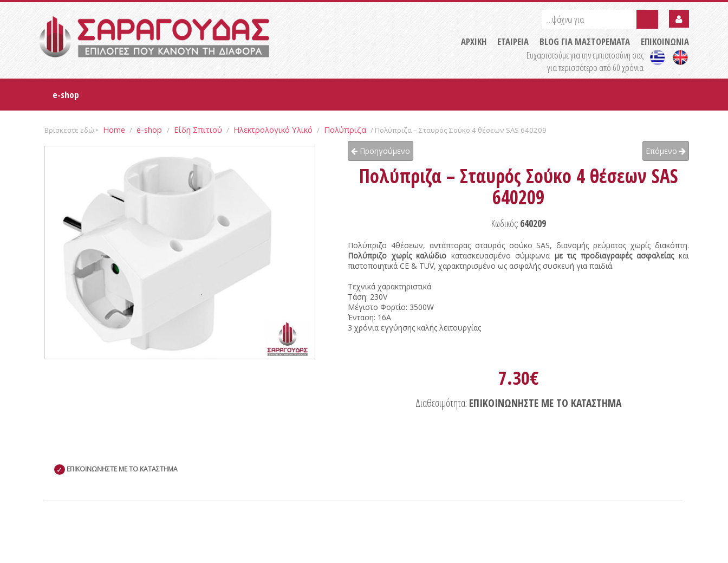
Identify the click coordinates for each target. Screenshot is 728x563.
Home (114, 130)
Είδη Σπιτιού (198, 130)
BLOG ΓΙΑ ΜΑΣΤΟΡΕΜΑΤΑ (585, 41)
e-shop (66, 95)
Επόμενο (666, 151)
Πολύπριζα (345, 130)
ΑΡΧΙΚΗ (474, 41)
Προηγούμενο (381, 151)
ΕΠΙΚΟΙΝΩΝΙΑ (665, 41)
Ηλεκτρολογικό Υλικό (273, 130)
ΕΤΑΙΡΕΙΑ (513, 41)
